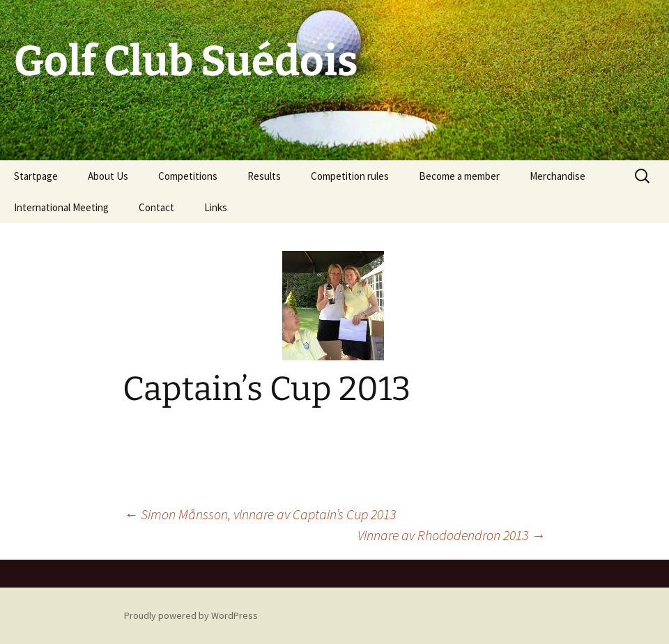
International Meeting (61, 207)
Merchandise (557, 176)
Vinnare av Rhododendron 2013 (451, 535)
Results (264, 176)
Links (216, 207)
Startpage (36, 176)
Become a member (459, 176)
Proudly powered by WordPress (191, 615)
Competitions (188, 176)
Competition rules (350, 176)
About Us (108, 176)
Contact (156, 207)
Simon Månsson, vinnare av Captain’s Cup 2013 (260, 514)
